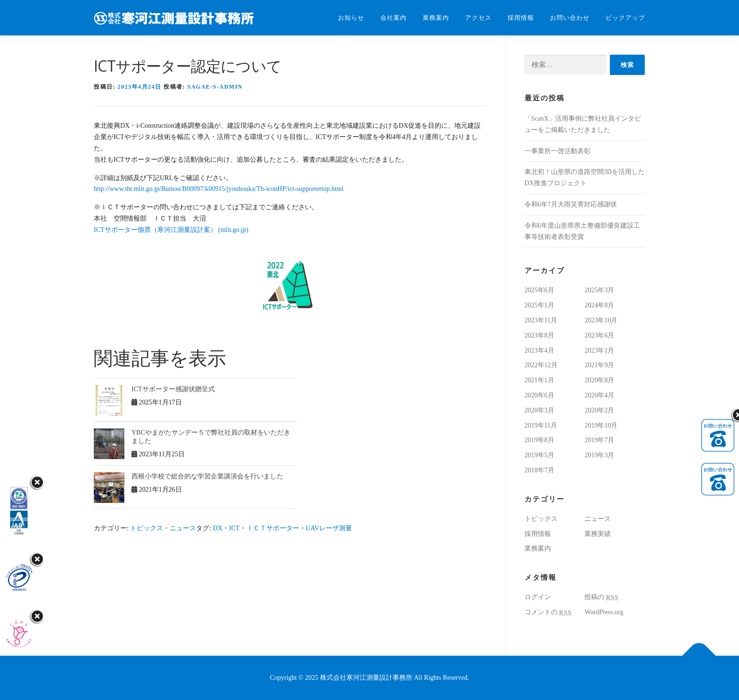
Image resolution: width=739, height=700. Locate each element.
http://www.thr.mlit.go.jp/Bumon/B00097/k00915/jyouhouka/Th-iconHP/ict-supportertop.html (219, 189)
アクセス (478, 18)
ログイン (538, 597)
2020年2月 (599, 410)
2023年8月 (539, 335)
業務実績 (598, 534)
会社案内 (394, 18)
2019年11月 (541, 425)
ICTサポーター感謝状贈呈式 (173, 389)
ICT (234, 528)
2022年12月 (541, 365)
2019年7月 (599, 440)
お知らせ (351, 18)
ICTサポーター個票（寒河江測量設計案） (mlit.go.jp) (171, 230)
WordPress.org (604, 612)
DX (218, 528)
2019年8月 (539, 440)
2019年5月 (539, 455)
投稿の (601, 597)
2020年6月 (539, 395)
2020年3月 (539, 410)
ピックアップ (625, 18)
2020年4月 (599, 395)
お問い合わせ (570, 18)
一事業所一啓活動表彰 (558, 151)
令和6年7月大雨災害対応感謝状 (571, 204)
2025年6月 (539, 290)
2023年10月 (601, 320)
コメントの (548, 612)
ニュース (183, 528)
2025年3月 (599, 290)
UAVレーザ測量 (329, 528)
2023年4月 (539, 350)
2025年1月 (539, 305)
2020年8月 (599, 380)
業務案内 (436, 18)
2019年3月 (599, 455)
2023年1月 (599, 350)
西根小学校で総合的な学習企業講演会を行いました (207, 476)
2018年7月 (539, 470)
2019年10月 (601, 425)
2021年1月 (539, 380)
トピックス (147, 528)
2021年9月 (599, 365)
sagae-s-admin (215, 87)
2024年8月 (599, 305)
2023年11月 (541, 320)
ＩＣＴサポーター (273, 528)
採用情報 (521, 18)
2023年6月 (599, 335)
